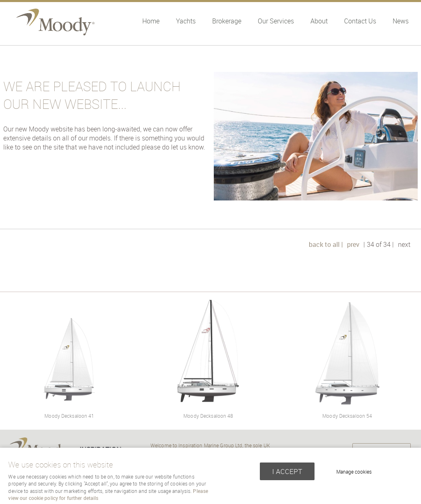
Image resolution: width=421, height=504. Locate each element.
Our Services (276, 21)
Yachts (186, 21)
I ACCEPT (287, 471)
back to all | (326, 244)
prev (353, 244)
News (401, 21)
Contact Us (360, 21)
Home (151, 21)
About (319, 21)
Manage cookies (354, 472)
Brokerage (227, 21)
